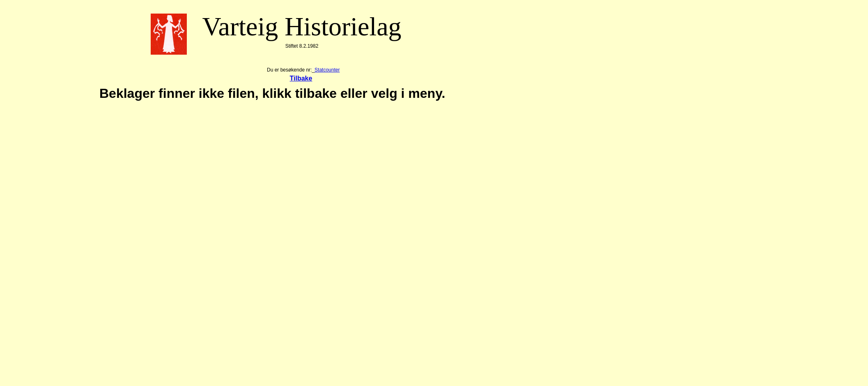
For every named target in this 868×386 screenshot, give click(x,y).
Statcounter (327, 70)
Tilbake (301, 78)
